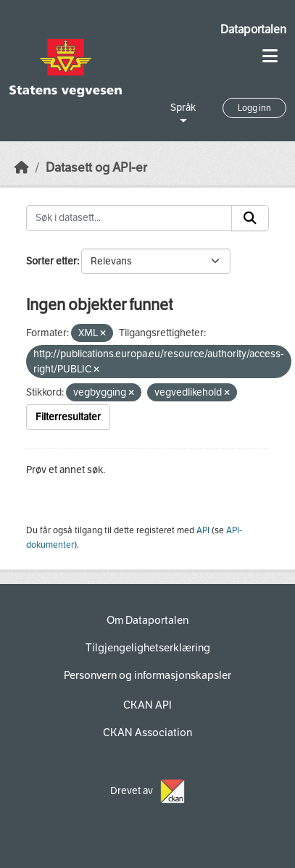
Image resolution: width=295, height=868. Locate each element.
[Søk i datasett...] (129, 218)
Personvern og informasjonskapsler (147, 675)
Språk (183, 108)
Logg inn (254, 108)
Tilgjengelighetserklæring (148, 648)
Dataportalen (253, 29)
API (203, 530)
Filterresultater (68, 417)
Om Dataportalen (147, 620)
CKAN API (147, 705)
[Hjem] (22, 168)
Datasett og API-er (96, 168)
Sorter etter (51, 261)
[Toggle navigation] (270, 56)
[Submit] (250, 218)
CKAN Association (147, 733)
